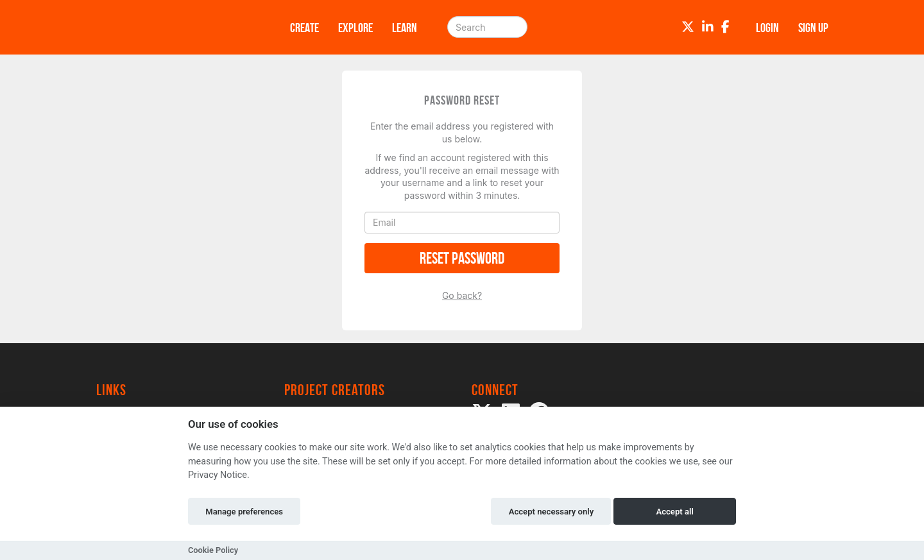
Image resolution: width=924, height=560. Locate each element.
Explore (355, 28)
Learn (405, 28)
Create (304, 28)
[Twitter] (688, 27)
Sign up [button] (813, 28)
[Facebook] (725, 27)
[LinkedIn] (708, 27)
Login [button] (767, 28)
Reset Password (462, 258)
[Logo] (176, 27)
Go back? (462, 295)
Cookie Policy (213, 550)
